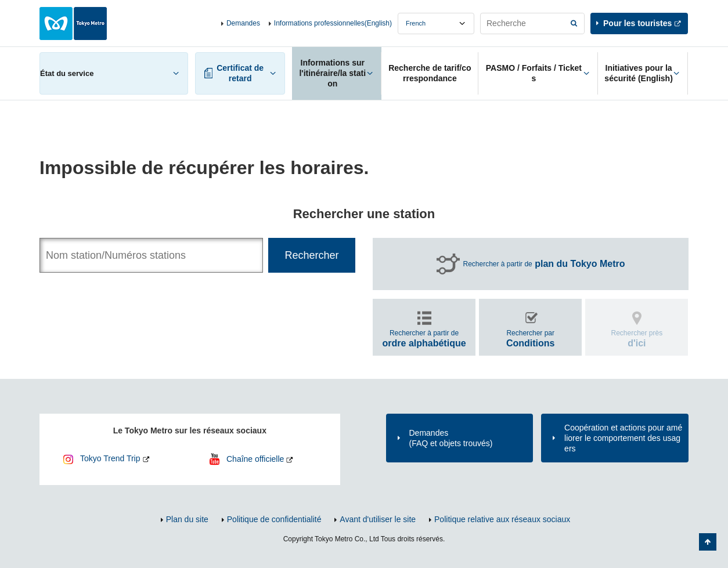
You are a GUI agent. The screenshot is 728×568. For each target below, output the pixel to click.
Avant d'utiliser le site (378, 519)
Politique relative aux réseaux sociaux (502, 519)
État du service (67, 73)
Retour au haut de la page (708, 542)
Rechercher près (637, 339)
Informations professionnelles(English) (333, 23)
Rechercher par (531, 339)
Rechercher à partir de (544, 264)
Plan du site (187, 519)
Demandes (243, 23)
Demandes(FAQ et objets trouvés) (451, 438)
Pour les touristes (637, 23)
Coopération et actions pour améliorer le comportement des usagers (623, 438)
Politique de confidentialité (274, 519)
